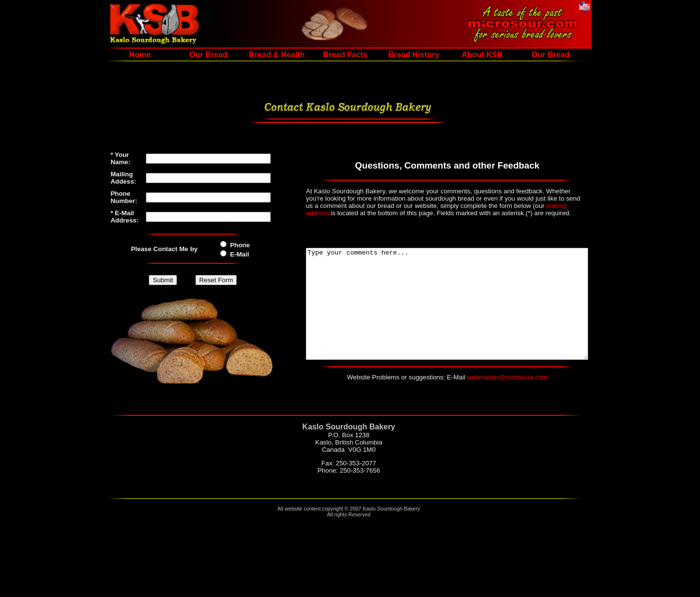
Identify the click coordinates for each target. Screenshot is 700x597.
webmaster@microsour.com (507, 395)
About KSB (467, 55)
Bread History (399, 55)
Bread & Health (262, 55)
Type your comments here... (447, 310)
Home (125, 55)
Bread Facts (330, 55)
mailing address (462, 206)
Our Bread (193, 55)
